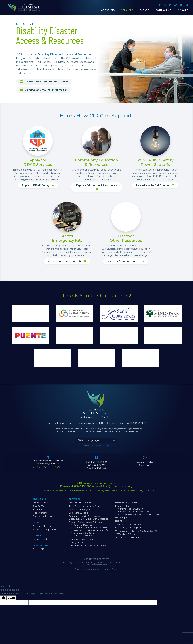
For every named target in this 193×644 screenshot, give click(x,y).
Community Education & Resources (90, 528)
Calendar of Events (42, 526)
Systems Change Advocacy (128, 524)
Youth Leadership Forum (127, 538)
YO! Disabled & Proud (125, 534)
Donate (38, 536)
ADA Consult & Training (80, 503)
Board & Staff (39, 509)
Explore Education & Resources (97, 187)
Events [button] (144, 10)
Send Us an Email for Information (44, 90)
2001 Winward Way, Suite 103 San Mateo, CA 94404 (48, 462)
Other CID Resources (84, 536)
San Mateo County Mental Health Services (140, 514)
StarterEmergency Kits (67, 238)
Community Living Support (129, 528)
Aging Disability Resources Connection (87, 506)
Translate (105, 446)
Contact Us (41, 545)
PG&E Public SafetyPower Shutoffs (155, 162)
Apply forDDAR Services (38, 162)
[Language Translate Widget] (97, 440)
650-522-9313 (97, 465)
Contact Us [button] (163, 10)
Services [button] (127, 10)
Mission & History (40, 503)
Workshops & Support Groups (47, 529)
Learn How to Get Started (155, 185)
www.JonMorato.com (96, 565)
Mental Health (122, 506)
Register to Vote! (123, 521)
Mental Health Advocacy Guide (135, 512)
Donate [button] (183, 10)
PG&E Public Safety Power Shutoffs (91, 530)
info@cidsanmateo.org (118, 486)
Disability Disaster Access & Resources (86, 522)
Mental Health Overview (132, 509)
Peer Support (122, 518)
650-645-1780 (96, 462)
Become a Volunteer (42, 516)
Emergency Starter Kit (84, 533)
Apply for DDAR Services (86, 525)
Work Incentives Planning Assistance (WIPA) (136, 531)
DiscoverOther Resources (126, 238)
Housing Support (77, 542)
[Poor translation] (11, 598)
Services (75, 499)
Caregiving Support (78, 513)
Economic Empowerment (81, 539)
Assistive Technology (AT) (81, 509)
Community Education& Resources (96, 162)
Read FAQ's (38, 506)
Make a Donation (41, 539)
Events (37, 522)
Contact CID (38, 549)
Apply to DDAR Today (38, 185)
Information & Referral (126, 503)
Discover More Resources (126, 261)
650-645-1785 (97, 468)
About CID (39, 499)
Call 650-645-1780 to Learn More (44, 82)
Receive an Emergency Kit (67, 261)
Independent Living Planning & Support (88, 546)
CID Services (28, 24)
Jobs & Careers (40, 513)
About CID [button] (108, 10)
